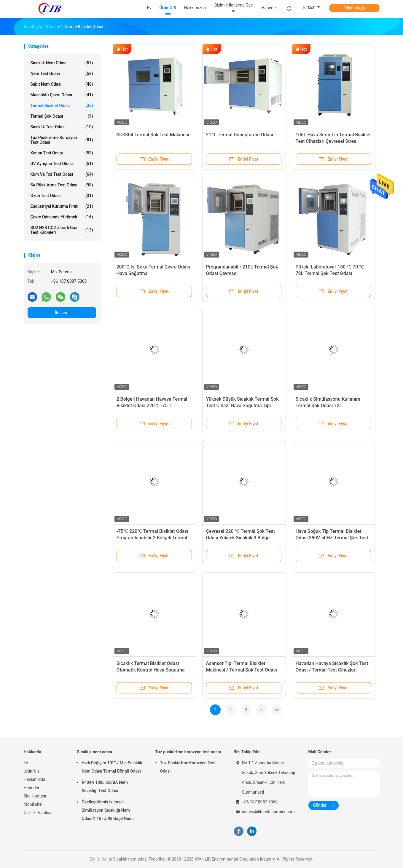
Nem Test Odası (62, 73)
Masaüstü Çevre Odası (62, 95)
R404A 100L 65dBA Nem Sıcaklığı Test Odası (105, 787)
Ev (26, 763)
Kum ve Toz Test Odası (62, 174)
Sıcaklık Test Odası (62, 127)
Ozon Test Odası (62, 196)
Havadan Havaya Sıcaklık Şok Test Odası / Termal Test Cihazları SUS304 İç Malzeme (332, 670)
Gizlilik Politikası (39, 813)
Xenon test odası (62, 153)
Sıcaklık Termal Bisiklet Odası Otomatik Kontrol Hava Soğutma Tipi (151, 670)
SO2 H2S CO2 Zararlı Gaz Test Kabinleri (62, 230)
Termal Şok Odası (62, 116)
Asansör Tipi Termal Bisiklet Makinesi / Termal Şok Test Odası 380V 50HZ (242, 670)
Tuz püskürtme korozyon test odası (62, 140)
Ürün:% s (32, 771)
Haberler (32, 788)
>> (277, 710)
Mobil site (33, 804)
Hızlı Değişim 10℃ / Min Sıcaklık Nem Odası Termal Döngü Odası (112, 767)
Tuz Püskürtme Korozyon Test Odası (188, 767)
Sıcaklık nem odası (62, 63)
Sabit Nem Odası (62, 84)
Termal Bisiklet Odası (62, 105)
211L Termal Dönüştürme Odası (240, 135)
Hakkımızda (35, 779)
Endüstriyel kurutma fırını (62, 206)
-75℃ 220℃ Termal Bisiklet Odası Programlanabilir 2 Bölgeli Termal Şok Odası (152, 538)
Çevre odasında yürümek (62, 217)
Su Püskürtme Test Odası (62, 185)
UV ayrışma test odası (62, 164)
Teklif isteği (354, 8)
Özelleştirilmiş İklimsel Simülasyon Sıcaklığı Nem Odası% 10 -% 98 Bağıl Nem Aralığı (107, 811)
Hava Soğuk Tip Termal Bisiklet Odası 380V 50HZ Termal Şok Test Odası (332, 538)
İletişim (62, 313)
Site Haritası (35, 796)
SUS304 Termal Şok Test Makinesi (153, 135)
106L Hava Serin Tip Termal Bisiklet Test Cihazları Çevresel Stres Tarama (333, 141)
